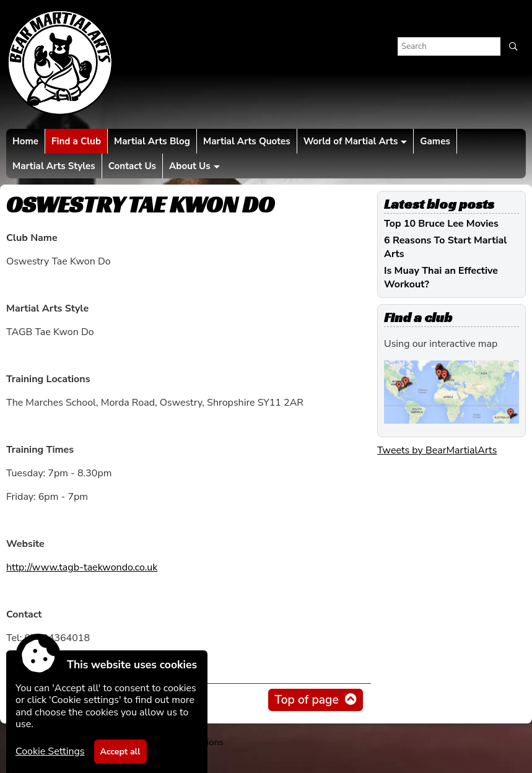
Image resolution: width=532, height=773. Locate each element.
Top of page (306, 700)
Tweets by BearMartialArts (437, 450)
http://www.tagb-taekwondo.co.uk (82, 567)
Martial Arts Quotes (247, 141)
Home (25, 141)
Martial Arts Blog (152, 141)
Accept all (120, 752)
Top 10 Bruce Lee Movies (441, 224)
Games (435, 141)
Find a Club (76, 141)
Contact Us (132, 166)
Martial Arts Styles (54, 166)
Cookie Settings (50, 751)
